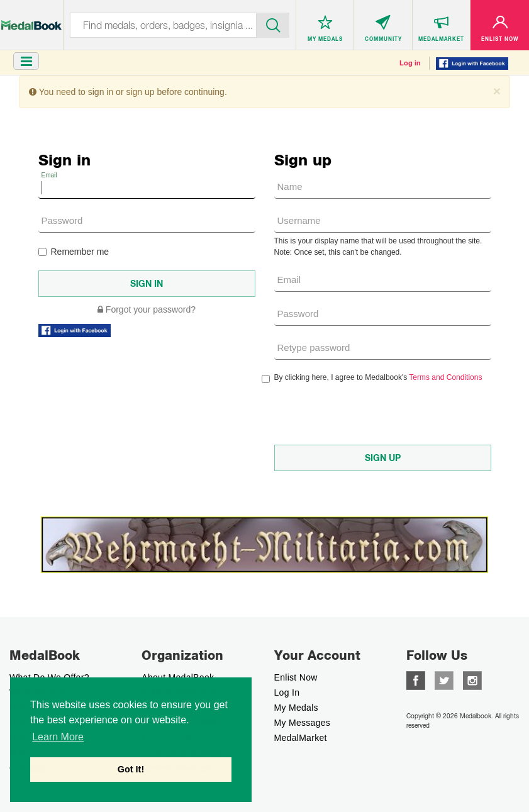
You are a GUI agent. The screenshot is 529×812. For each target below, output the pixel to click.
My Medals (296, 708)
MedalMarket (301, 738)
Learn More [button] (58, 737)
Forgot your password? (147, 309)
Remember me (74, 252)
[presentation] (370, 414)
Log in (410, 63)
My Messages (303, 723)
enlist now (296, 677)
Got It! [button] (131, 769)
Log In (287, 692)
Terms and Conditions (445, 377)
